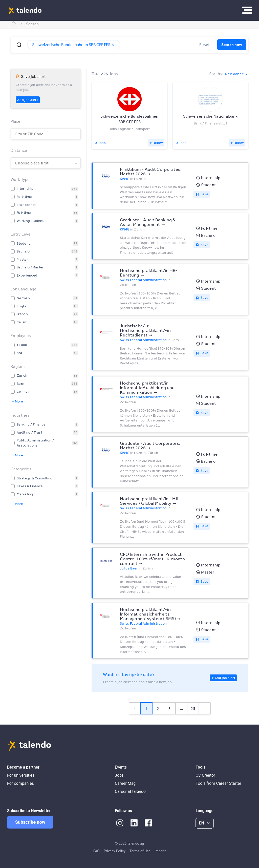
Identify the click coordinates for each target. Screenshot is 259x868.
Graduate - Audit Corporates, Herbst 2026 (150, 445)
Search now (232, 45)
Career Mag (125, 783)
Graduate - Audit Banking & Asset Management (148, 222)
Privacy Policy (115, 851)
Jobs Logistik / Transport (129, 129)
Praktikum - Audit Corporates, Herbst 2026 (151, 171)
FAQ (96, 851)
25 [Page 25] (193, 708)
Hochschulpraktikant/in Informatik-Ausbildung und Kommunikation (147, 387)
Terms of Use (140, 851)
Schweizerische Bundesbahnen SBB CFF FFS (74, 45)
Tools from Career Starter (218, 783)
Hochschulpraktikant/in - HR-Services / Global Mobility (150, 501)
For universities (21, 775)
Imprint (160, 851)
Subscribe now (30, 822)
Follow (158, 143)
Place (16, 121)
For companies (20, 783)
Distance (19, 150)
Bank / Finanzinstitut (210, 123)
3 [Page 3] (170, 708)
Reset (204, 45)
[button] (19, 45)
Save (204, 194)
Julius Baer (129, 568)
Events (121, 767)
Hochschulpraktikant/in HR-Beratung (149, 272)
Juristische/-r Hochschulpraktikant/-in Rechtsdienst (145, 330)
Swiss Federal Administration (143, 280)
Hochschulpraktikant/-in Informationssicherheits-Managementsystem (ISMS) (148, 614)
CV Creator (205, 775)
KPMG (125, 179)
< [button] (135, 708)
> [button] (204, 708)
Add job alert (28, 100)
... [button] (181, 708)
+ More (18, 401)
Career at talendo (130, 791)
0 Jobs (100, 143)
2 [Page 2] (158, 708)
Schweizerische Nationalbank (210, 116)
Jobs (119, 775)
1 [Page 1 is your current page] (146, 708)
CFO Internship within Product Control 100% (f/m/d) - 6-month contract (152, 559)
